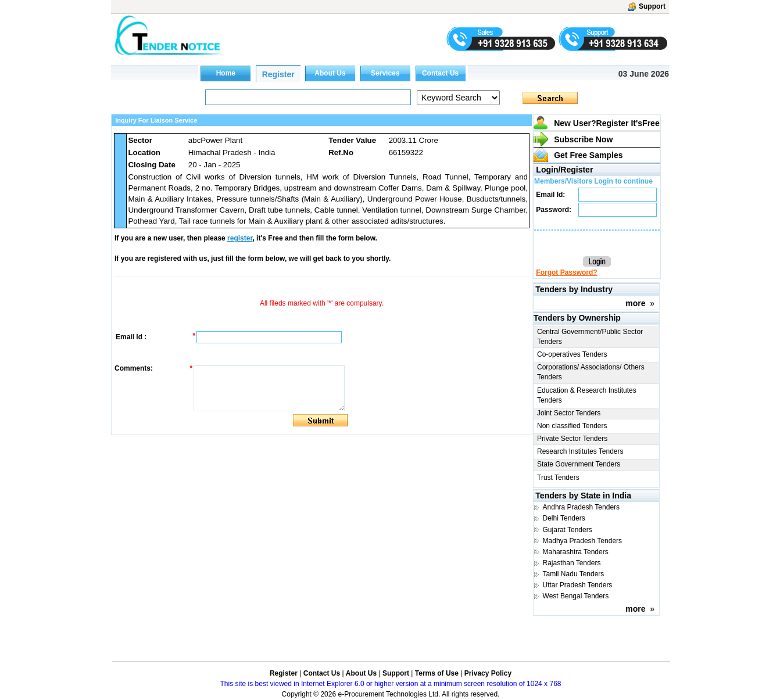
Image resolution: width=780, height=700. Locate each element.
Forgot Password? (566, 272)
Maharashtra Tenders (576, 552)
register (240, 238)
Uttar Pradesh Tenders (578, 585)
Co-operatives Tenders (572, 354)
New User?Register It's (607, 123)
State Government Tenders (579, 464)
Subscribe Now (583, 139)
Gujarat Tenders (568, 530)
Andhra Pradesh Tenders (582, 507)
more (635, 303)
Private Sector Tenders (572, 439)
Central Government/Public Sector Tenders (590, 337)
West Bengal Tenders (576, 596)
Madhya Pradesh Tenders (583, 541)
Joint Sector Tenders (569, 413)
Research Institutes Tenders (580, 451)
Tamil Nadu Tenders (574, 574)
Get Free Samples (588, 155)
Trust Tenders (558, 478)
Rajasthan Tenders (572, 563)
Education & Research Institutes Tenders (587, 395)
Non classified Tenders (572, 426)
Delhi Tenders (564, 518)
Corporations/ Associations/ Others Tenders (591, 372)
